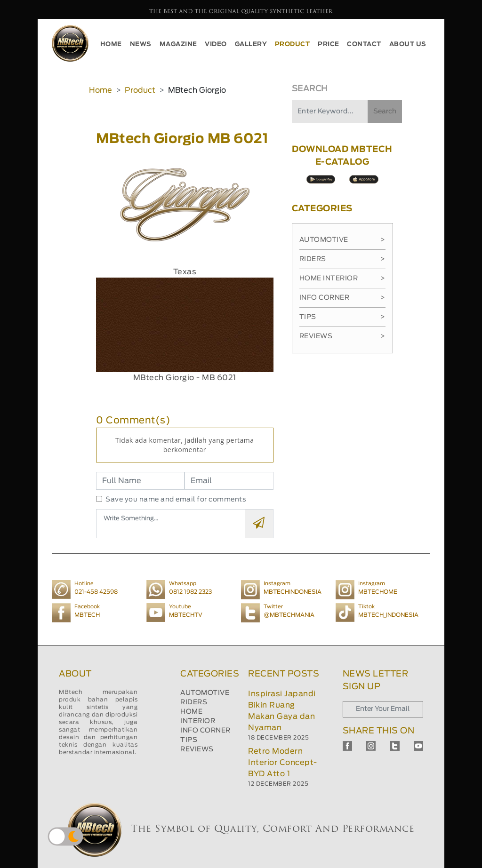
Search (385, 111)
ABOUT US (408, 44)
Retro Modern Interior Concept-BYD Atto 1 (283, 763)
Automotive (342, 240)
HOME (111, 44)
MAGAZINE (178, 44)
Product (140, 90)
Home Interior (342, 279)
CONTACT (364, 44)
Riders (342, 259)
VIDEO (216, 44)
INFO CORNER (205, 731)
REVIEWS (197, 749)
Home (100, 90)
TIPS (189, 740)
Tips (342, 317)
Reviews (342, 336)
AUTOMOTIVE (205, 693)
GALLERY (251, 44)
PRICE (329, 44)
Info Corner (342, 298)
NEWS (141, 44)
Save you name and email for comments (176, 500)
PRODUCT (293, 44)
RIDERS (194, 702)
